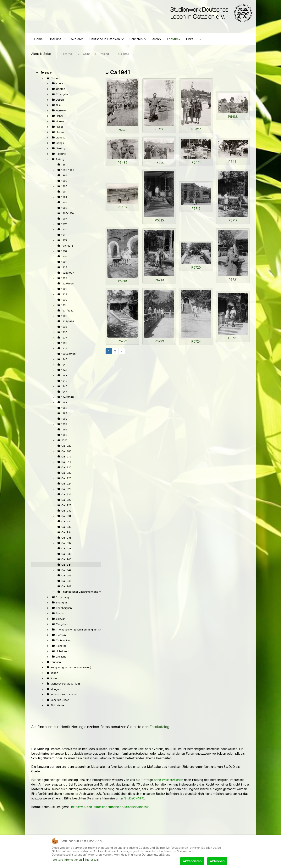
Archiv (157, 40)
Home (38, 40)
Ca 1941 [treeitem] (66, 566)
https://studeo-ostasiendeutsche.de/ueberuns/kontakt (110, 808)
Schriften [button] (138, 40)
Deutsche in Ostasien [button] (107, 40)
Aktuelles (77, 40)
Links (190, 40)
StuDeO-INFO (134, 799)
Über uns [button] (57, 40)
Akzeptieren (192, 861)
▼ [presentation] (37, 74)
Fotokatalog (159, 728)
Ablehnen (217, 861)
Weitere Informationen (67, 860)
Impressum (92, 860)
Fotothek (174, 40)
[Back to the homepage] (210, 13)
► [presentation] (48, 84)
